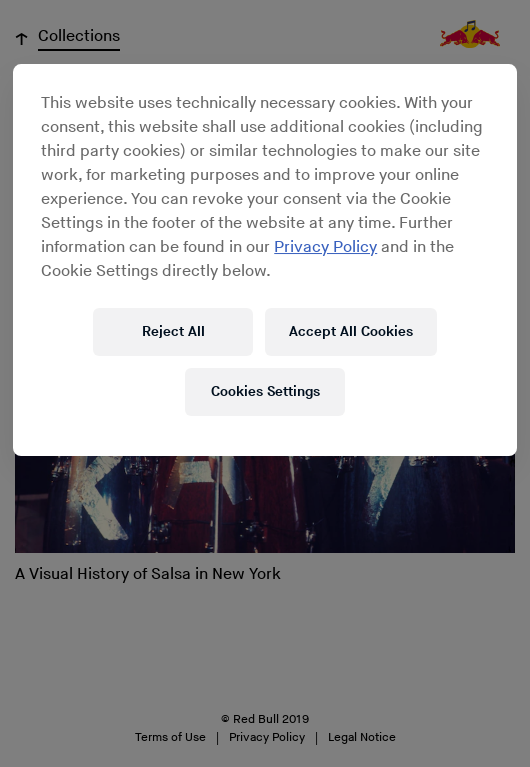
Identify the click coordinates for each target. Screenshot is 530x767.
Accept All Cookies (351, 331)
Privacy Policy (325, 247)
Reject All (173, 331)
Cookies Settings (265, 391)
